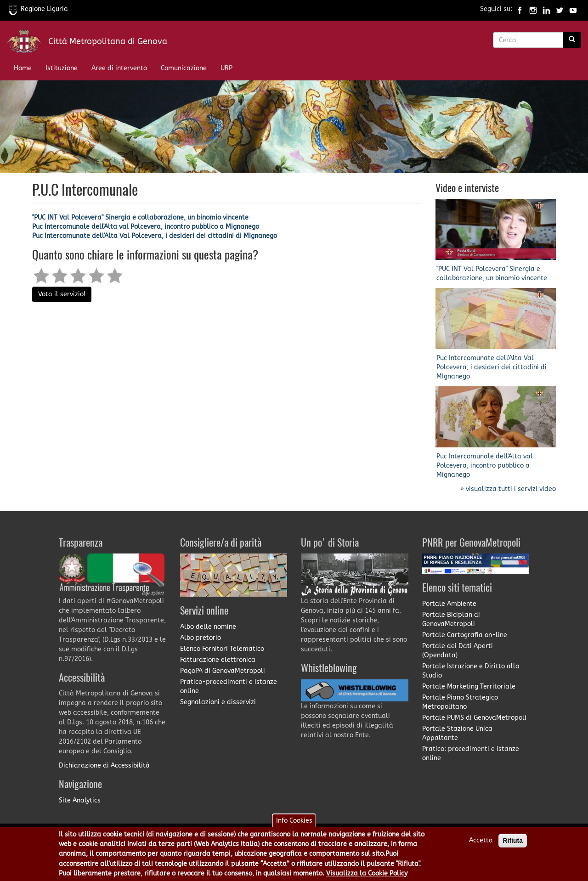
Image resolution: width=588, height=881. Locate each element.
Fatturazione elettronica (218, 660)
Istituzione (62, 68)
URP (226, 68)
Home (23, 68)
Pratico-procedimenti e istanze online (229, 686)
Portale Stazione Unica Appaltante (457, 733)
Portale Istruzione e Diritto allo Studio (471, 671)
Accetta (481, 844)
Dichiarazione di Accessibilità (104, 765)
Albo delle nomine (208, 627)
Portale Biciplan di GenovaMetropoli (451, 619)
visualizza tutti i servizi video (511, 489)
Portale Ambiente (449, 604)
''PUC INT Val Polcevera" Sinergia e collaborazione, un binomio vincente (140, 217)
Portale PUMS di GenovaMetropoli (474, 718)
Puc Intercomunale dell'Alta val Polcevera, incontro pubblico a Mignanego (146, 227)
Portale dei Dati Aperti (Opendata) (458, 651)
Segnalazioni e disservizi (218, 702)
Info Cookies (294, 825)
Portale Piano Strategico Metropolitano (460, 702)
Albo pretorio (201, 638)
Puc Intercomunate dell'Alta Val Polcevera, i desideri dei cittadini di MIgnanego (155, 236)
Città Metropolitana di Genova (108, 41)
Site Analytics (80, 800)
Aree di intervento (119, 68)
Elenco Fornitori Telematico (222, 649)
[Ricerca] (572, 40)
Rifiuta (513, 845)
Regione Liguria (39, 9)
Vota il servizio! (62, 294)
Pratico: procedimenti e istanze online (471, 754)
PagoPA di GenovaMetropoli (223, 671)
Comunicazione (184, 68)
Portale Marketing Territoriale (469, 686)
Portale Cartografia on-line (465, 635)
